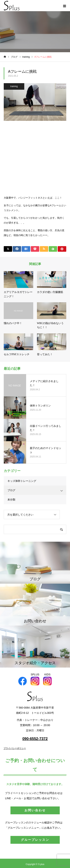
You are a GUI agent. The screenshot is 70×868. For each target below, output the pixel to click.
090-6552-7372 (35, 739)
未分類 (11, 500)
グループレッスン (35, 840)
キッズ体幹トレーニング (22, 481)
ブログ (11, 490)
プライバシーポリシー (15, 748)
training (14, 86)
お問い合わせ (35, 810)
